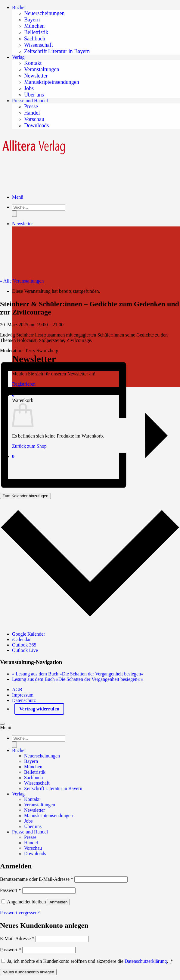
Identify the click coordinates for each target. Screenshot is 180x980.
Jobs (29, 88)
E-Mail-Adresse (17, 939)
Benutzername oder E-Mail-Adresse (37, 879)
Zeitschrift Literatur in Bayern (57, 51)
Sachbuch (35, 39)
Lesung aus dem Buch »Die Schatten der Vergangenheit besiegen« (78, 674)
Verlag (18, 57)
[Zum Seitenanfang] (2, 724)
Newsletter (36, 76)
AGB (17, 689)
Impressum (23, 695)
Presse (31, 106)
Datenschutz (24, 700)
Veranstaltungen (42, 69)
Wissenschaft (39, 45)
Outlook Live (25, 650)
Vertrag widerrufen (39, 709)
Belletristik (36, 32)
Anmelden (58, 902)
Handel (32, 113)
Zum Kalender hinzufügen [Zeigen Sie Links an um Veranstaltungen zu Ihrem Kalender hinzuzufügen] (25, 496)
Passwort (11, 890)
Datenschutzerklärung (146, 961)
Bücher (19, 7)
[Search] (14, 745)
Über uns (34, 95)
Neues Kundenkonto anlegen (28, 972)
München (34, 26)
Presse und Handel (30, 101)
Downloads (36, 125)
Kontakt (33, 63)
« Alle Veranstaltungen (22, 281)
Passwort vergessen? (20, 913)
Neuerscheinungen (44, 13)
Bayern (32, 20)
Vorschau (34, 119)
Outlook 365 (24, 645)
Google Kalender (29, 634)
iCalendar (21, 639)
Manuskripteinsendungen (52, 82)
